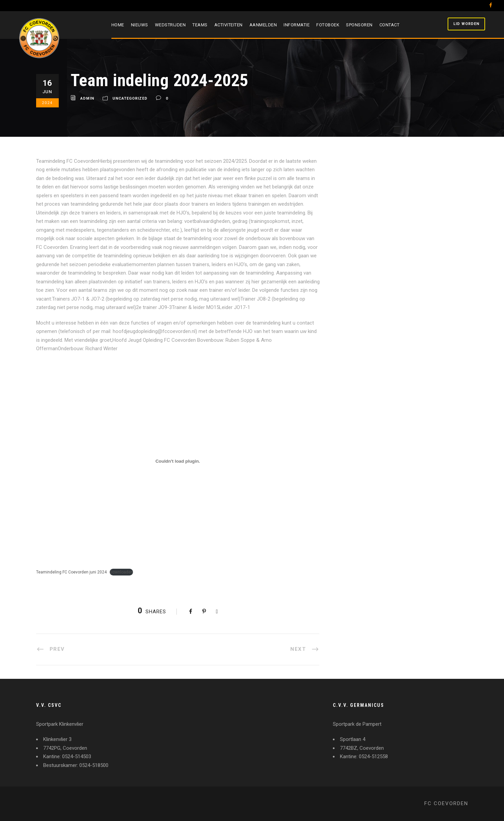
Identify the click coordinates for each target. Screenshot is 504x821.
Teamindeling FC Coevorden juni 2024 (71, 572)
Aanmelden (263, 25)
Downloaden (121, 572)
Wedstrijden (170, 25)
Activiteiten (229, 25)
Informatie (297, 25)
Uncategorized (130, 99)
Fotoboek (328, 25)
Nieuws (140, 25)
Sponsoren (359, 25)
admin (87, 99)
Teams (200, 25)
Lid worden (466, 24)
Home (118, 25)
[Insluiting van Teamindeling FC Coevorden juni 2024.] (178, 461)
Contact (390, 25)
